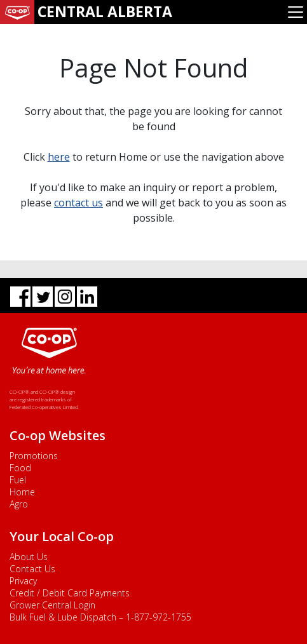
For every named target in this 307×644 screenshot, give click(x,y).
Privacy (23, 581)
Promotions (34, 456)
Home (22, 492)
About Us (29, 557)
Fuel (18, 480)
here (59, 157)
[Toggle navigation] (296, 12)
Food (20, 468)
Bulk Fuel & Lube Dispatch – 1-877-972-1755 (100, 617)
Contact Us (32, 569)
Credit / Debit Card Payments (70, 593)
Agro (19, 504)
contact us (78, 203)
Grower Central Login (52, 605)
